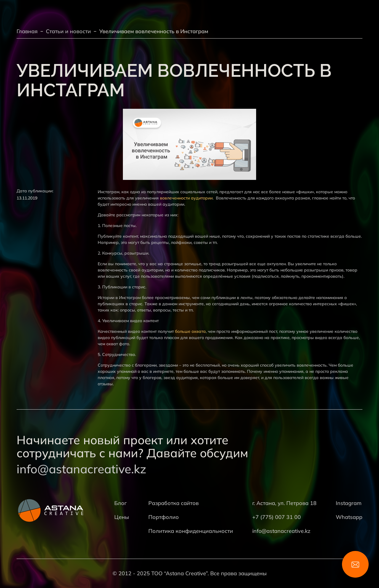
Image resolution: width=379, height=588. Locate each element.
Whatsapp (349, 517)
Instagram (349, 503)
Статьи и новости (68, 31)
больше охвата (190, 331)
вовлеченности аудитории (186, 198)
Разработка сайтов (174, 503)
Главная (27, 31)
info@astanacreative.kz (81, 469)
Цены (122, 517)
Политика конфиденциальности (191, 531)
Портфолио (164, 517)
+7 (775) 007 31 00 (277, 517)
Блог (121, 503)
